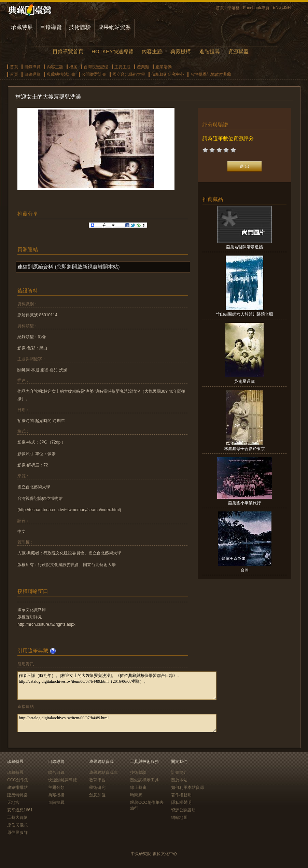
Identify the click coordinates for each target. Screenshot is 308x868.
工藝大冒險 (17, 818)
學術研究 (97, 787)
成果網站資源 (114, 27)
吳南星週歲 (244, 381)
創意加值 (97, 795)
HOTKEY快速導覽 (112, 51)
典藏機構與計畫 (61, 74)
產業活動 (164, 67)
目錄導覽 (51, 27)
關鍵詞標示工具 (144, 780)
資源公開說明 (183, 810)
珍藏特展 (22, 27)
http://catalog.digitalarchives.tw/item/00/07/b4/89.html (117, 723)
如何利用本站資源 (187, 787)
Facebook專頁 (256, 8)
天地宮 (13, 802)
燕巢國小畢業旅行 (244, 503)
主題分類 (56, 787)
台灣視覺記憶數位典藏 (211, 74)
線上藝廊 (138, 787)
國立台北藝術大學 (129, 74)
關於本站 (179, 780)
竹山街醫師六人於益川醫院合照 (244, 314)
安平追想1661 (20, 810)
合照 (244, 570)
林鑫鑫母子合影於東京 (244, 449)
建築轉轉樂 (17, 795)
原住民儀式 (17, 825)
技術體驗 (80, 27)
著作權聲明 (181, 795)
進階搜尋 (210, 51)
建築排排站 (17, 787)
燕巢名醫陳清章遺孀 (244, 247)
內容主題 (152, 51)
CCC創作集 (18, 780)
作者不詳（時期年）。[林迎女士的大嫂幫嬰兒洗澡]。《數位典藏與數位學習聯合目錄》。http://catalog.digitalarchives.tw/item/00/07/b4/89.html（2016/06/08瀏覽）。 (117, 686)
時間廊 (136, 795)
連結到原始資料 (35, 267)
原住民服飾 (17, 833)
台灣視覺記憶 (96, 67)
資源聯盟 (238, 51)
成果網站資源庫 (103, 772)
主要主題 (123, 67)
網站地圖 (179, 818)
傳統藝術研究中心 (168, 74)
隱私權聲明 (181, 802)
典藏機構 (181, 51)
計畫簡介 (179, 772)
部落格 (234, 8)
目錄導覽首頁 (68, 51)
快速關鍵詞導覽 (62, 780)
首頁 (220, 8)
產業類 (143, 67)
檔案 (73, 67)
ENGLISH (282, 8)
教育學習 (97, 780)
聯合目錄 (56, 772)
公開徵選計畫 (94, 74)
